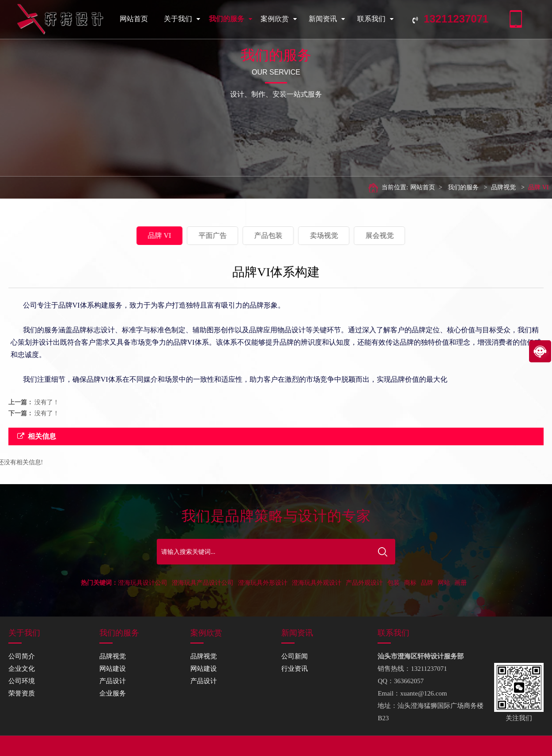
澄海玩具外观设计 (317, 583)
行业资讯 (295, 669)
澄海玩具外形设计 (263, 583)
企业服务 (113, 693)
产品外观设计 (364, 583)
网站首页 (134, 19)
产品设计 (113, 681)
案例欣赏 (279, 19)
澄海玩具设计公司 (143, 583)
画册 (461, 583)
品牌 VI (524, 187)
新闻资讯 (327, 19)
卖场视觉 (282, 235)
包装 (393, 583)
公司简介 (22, 656)
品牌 (427, 583)
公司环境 (22, 681)
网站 (444, 583)
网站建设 (113, 669)
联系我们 (375, 19)
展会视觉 (337, 235)
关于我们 (182, 19)
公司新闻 (295, 656)
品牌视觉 (489, 187)
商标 (410, 583)
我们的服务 (231, 19)
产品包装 (226, 235)
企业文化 (22, 669)
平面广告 (170, 235)
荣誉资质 (22, 693)
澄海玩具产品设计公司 (203, 583)
